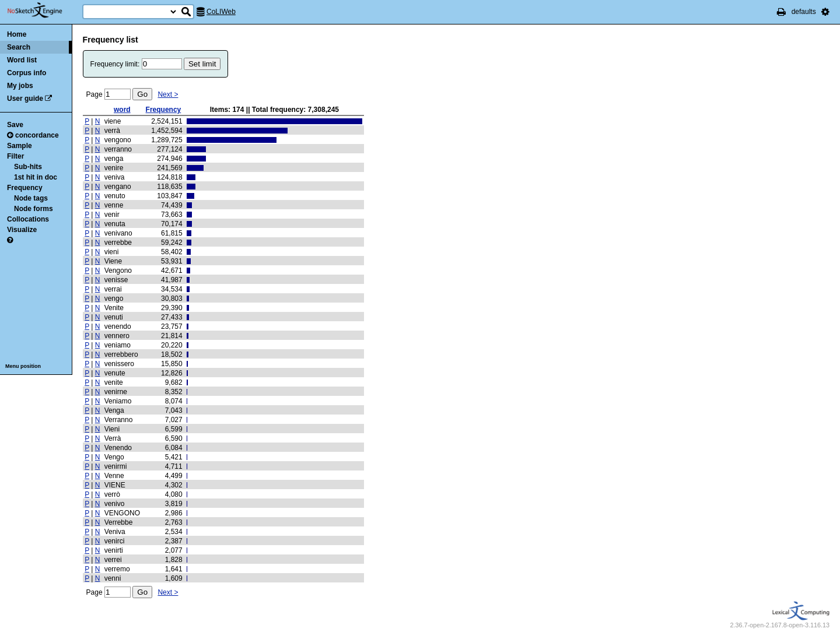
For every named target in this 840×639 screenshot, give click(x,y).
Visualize (22, 230)
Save (15, 125)
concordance (33, 135)
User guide (25, 99)
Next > (168, 94)
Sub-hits (28, 167)
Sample (20, 146)
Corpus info (27, 73)
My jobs (20, 86)
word (122, 110)
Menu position (23, 366)
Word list (22, 60)
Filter (15, 156)
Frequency (25, 188)
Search (19, 47)
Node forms (34, 209)
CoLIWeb (221, 12)
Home (17, 34)
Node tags (31, 198)
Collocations (28, 219)
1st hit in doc (36, 177)
